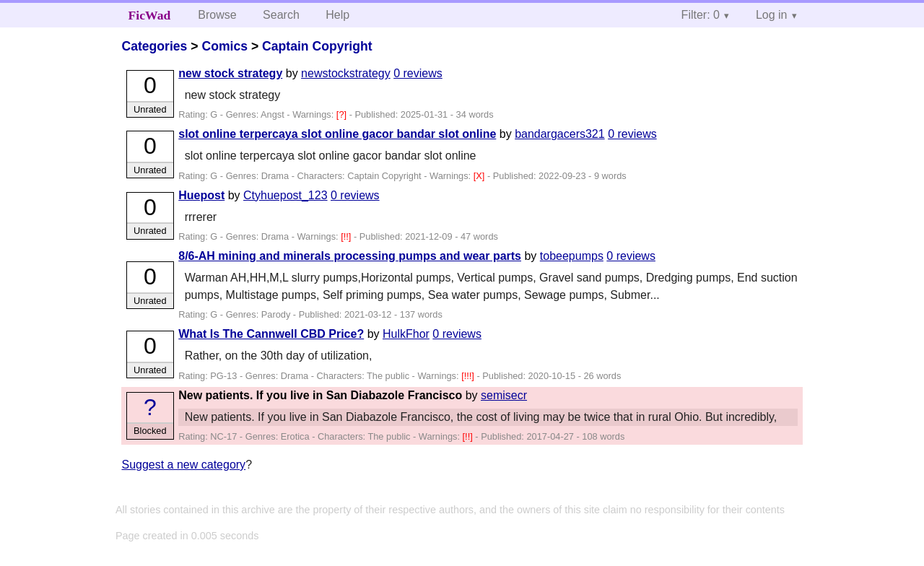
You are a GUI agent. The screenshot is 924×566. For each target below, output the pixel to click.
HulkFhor (406, 334)
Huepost (201, 195)
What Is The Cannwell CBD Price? (271, 334)
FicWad (150, 15)
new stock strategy (230, 73)
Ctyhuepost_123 (286, 195)
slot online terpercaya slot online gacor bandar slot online (337, 134)
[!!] (347, 236)
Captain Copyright (317, 46)
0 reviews (418, 73)
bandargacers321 (560, 134)
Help (337, 15)
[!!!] (469, 376)
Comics (225, 46)
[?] (343, 114)
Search (281, 15)
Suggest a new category (183, 465)
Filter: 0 (701, 15)
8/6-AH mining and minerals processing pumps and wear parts (350, 256)
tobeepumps (572, 256)
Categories (154, 46)
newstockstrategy (346, 73)
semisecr (504, 395)
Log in (772, 15)
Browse (217, 15)
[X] (480, 176)
